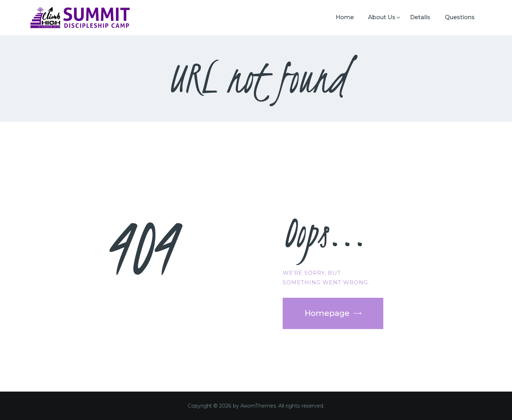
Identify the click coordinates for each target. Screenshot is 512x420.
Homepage (327, 313)
